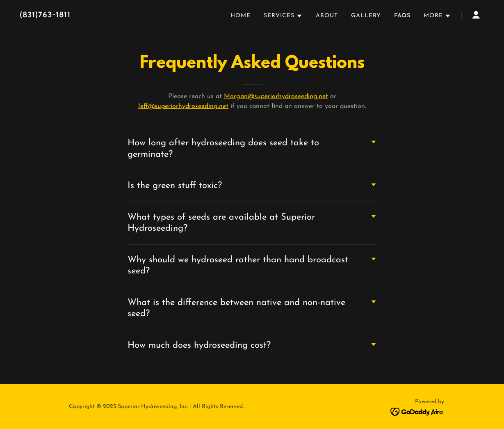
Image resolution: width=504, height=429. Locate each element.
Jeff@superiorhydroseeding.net (183, 106)
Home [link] (241, 16)
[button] (283, 16)
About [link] (327, 16)
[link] (101, 16)
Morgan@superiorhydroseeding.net (276, 96)
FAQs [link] (402, 16)
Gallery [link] (366, 16)
